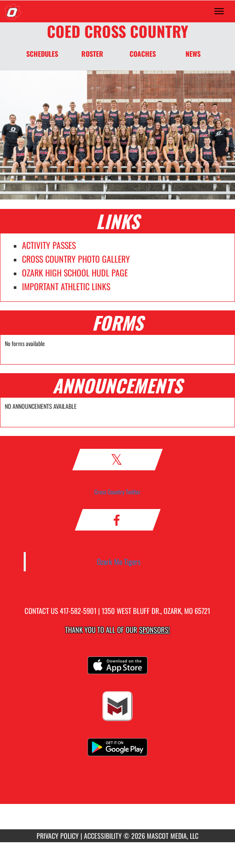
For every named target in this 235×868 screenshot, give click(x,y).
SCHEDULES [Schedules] (42, 54)
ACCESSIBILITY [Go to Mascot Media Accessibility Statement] (103, 836)
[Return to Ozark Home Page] (13, 11)
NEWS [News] (193, 54)
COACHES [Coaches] (143, 54)
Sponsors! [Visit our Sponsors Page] (154, 630)
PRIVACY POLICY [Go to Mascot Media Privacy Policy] (58, 836)
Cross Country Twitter (117, 492)
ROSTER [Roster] (92, 54)
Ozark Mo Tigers (119, 561)
